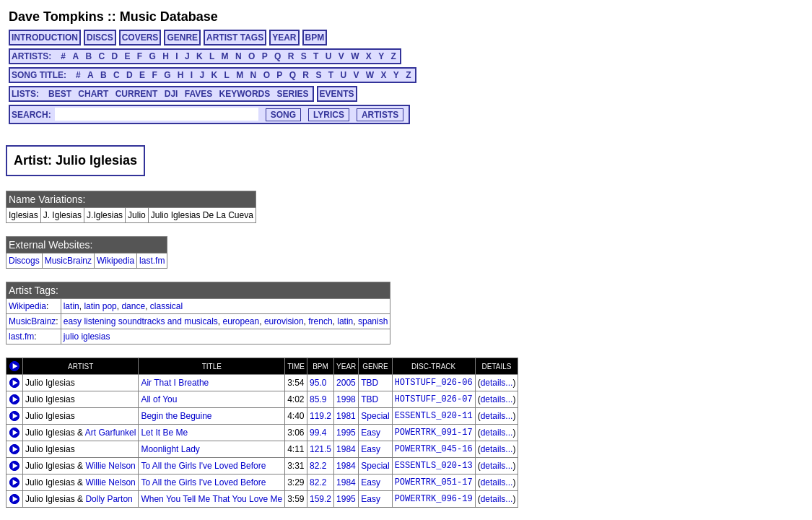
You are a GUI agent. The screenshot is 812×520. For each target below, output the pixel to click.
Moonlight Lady (170, 449)
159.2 (320, 499)
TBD (370, 383)
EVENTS (337, 94)
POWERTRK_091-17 (434, 433)
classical (166, 306)
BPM (315, 38)
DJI (171, 94)
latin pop (100, 306)
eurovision (284, 321)
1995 (346, 433)
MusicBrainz (68, 261)
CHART (93, 94)
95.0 (318, 383)
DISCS (100, 38)
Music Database (169, 17)
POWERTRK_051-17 (434, 482)
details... (497, 383)
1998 (346, 399)
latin (71, 306)
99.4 (318, 433)
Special (375, 416)
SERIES (293, 94)
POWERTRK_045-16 (434, 449)
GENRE (182, 38)
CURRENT (137, 94)
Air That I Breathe (175, 383)
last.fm (152, 261)
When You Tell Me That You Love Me (211, 499)
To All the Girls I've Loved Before (203, 466)
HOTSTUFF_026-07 (434, 399)
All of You (159, 399)
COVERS (140, 38)
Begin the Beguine (176, 416)
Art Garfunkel (111, 433)
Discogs (24, 261)
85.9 (318, 399)
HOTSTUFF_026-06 (434, 383)
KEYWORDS (245, 94)
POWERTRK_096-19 (434, 499)
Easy (371, 433)
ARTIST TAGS (235, 38)
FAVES (198, 94)
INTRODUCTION (45, 38)
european (241, 321)
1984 (346, 449)
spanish (373, 321)
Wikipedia (115, 261)
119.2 (320, 416)
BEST (60, 94)
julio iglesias (87, 337)
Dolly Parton (109, 499)
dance (133, 306)
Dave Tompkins (56, 17)
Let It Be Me (164, 433)
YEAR (284, 38)
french (320, 321)
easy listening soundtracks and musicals (141, 321)
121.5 (320, 449)
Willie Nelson (110, 466)
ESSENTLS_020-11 (434, 416)
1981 (346, 416)
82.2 (318, 466)
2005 (346, 383)
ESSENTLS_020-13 (434, 466)
